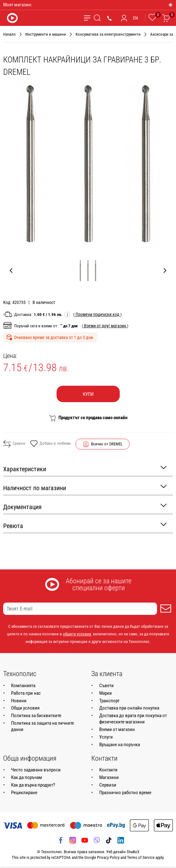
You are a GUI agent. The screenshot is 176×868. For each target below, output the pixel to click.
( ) (97, 314)
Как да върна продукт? (33, 785)
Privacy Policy (108, 857)
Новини (19, 701)
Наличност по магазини (85, 488)
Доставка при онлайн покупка (129, 708)
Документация (85, 506)
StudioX (133, 852)
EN (136, 18)
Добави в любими (50, 444)
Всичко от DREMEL (107, 444)
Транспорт (109, 701)
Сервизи (108, 785)
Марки (106, 693)
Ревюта (85, 525)
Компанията (23, 686)
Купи (88, 394)
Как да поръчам (27, 777)
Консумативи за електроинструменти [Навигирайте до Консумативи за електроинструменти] (108, 34)
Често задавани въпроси (36, 770)
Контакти (108, 770)
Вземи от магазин (117, 729)
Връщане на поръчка (120, 745)
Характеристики (85, 469)
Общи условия (25, 708)
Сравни (14, 444)
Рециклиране (24, 793)
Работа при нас (26, 693)
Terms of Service (141, 857)
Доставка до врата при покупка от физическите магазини (133, 719)
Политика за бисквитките (36, 716)
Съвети (106, 686)
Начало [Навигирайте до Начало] (9, 34)
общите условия (77, 634)
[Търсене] (97, 18)
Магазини (109, 777)
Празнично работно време (125, 793)
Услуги (106, 737)
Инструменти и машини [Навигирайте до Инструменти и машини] (46, 34)
